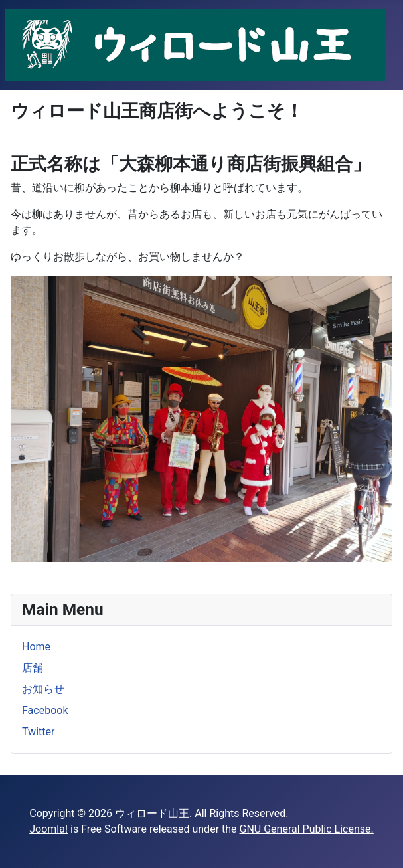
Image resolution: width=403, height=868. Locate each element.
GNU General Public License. (307, 829)
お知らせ (43, 689)
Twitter (38, 732)
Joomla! (48, 829)
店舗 (33, 668)
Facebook (45, 710)
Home (36, 647)
